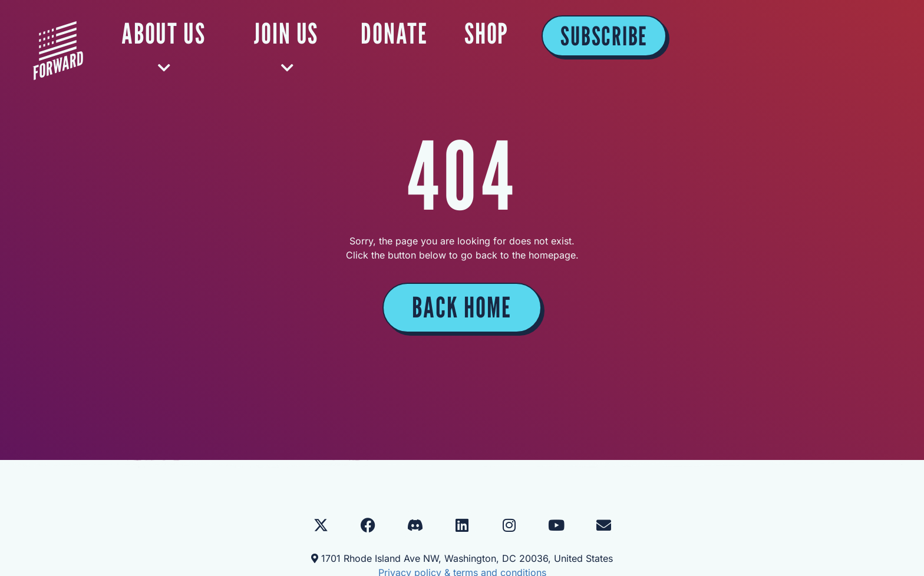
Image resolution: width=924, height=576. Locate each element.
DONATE (625, 34)
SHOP (717, 34)
